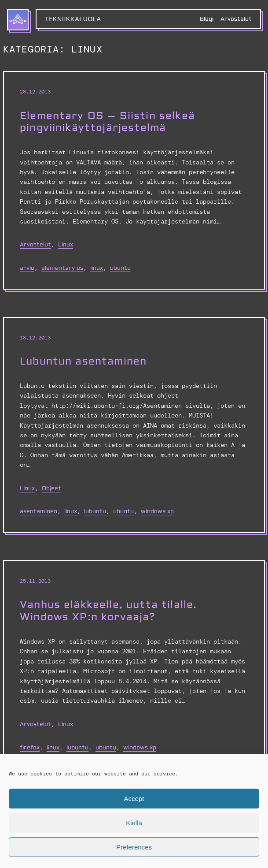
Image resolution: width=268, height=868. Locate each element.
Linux (66, 245)
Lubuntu (95, 511)
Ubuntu (120, 268)
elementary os (62, 268)
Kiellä (134, 823)
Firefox (30, 748)
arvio (27, 268)
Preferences (134, 847)
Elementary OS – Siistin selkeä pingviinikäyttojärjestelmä (107, 122)
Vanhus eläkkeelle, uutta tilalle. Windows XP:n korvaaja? (108, 611)
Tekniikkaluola (73, 19)
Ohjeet (51, 488)
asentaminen (39, 511)
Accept (134, 799)
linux (97, 268)
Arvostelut (35, 245)
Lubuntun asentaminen (83, 361)
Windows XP (157, 511)
